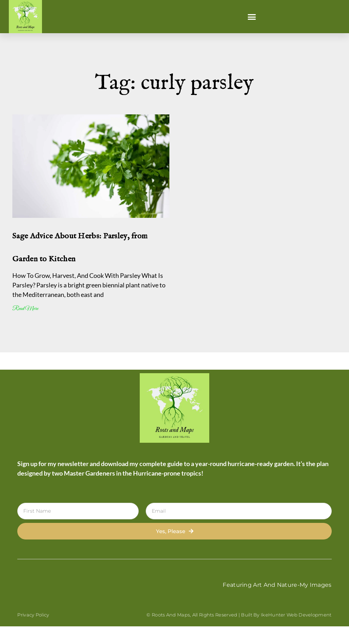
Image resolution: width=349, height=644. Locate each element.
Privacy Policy (33, 615)
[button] (252, 17)
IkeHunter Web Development (296, 615)
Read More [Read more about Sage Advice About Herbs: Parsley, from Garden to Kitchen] (25, 309)
